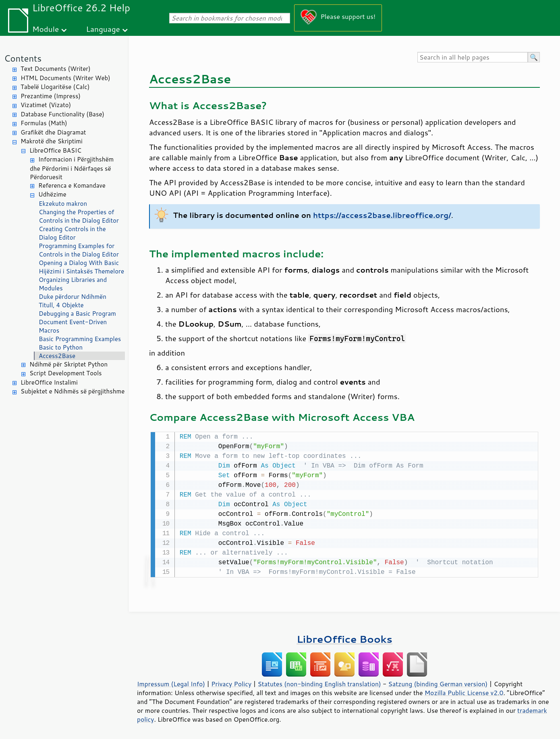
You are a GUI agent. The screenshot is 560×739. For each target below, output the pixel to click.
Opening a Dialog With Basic (79, 263)
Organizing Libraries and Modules (73, 284)
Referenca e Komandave (72, 185)
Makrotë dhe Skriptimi (52, 141)
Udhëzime (52, 194)
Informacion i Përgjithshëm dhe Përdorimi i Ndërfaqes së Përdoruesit (72, 168)
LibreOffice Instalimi (49, 382)
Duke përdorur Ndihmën (73, 297)
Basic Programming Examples (80, 339)
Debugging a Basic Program (77, 314)
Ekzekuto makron (63, 204)
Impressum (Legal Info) (171, 683)
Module (46, 29)
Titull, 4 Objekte (61, 305)
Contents (23, 58)
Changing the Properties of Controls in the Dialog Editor (79, 216)
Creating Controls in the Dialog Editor (72, 233)
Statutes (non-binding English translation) (319, 683)
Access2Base (57, 356)
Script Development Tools (66, 373)
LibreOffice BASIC (55, 150)
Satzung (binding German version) (438, 683)
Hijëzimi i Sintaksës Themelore (81, 271)
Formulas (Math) (44, 123)
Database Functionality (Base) (62, 114)
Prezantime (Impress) (51, 96)
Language (103, 29)
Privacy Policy (231, 683)
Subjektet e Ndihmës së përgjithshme (73, 391)
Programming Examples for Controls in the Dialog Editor (79, 250)
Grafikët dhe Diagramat (53, 132)
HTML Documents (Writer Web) (65, 78)
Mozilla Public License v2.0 (464, 692)
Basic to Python (61, 347)
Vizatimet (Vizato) (46, 105)
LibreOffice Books (344, 638)
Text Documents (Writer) (56, 69)
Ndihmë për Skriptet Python (68, 364)
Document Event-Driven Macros (73, 326)
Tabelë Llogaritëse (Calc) (55, 87)
